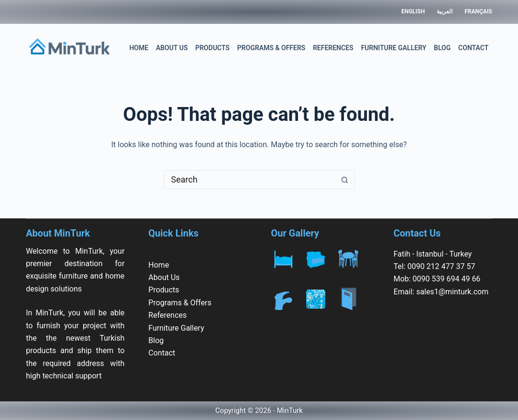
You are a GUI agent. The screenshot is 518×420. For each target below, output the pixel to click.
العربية (445, 11)
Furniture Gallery (394, 48)
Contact (473, 48)
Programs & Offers (271, 48)
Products (212, 48)
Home (139, 48)
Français (478, 11)
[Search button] (345, 180)
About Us (172, 48)
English (413, 11)
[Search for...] (250, 180)
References (333, 48)
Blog (442, 48)
